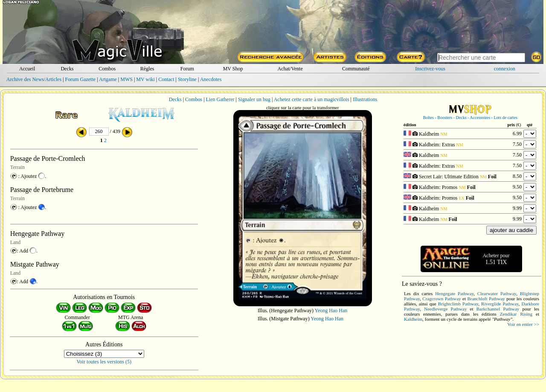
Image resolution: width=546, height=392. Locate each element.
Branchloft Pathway (486, 299)
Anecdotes (211, 79)
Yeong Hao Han (331, 311)
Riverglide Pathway (500, 304)
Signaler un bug (254, 99)
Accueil (27, 69)
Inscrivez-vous (430, 69)
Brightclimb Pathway (458, 304)
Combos (107, 69)
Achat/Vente (290, 69)
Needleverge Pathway (445, 309)
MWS (126, 79)
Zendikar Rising (516, 314)
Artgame (108, 79)
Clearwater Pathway (497, 293)
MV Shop (233, 69)
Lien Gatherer (220, 99)
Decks (67, 69)
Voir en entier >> (523, 324)
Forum (187, 69)
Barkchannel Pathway (498, 309)
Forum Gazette (80, 79)
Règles (147, 69)
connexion (505, 69)
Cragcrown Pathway (441, 299)
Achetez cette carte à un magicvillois (312, 99)
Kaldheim (413, 319)
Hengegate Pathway (454, 293)
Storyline (187, 79)
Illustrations (365, 99)
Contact (166, 79)
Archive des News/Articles (34, 79)
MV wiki (145, 79)
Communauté (356, 69)
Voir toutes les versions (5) (104, 362)
